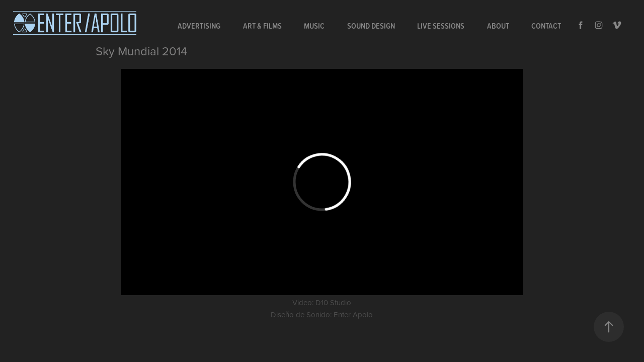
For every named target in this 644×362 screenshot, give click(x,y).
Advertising (199, 26)
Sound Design (371, 26)
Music (314, 26)
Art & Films (262, 26)
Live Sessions (441, 26)
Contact (546, 26)
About (498, 26)
